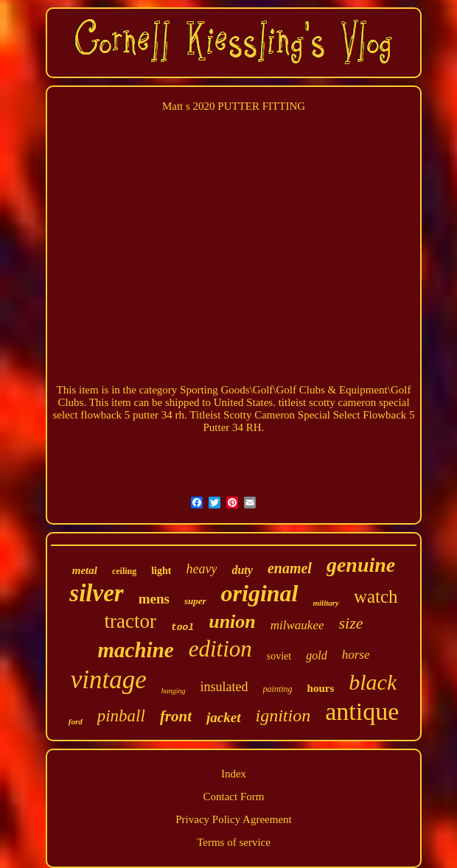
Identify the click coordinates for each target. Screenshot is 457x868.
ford (76, 721)
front (176, 716)
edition (220, 649)
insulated (224, 687)
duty (242, 570)
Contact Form (234, 797)
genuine (361, 565)
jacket (223, 717)
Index (234, 774)
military (325, 603)
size (350, 623)
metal (85, 570)
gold (316, 655)
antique (362, 711)
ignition (283, 715)
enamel (290, 568)
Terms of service (234, 842)
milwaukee (297, 625)
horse (356, 655)
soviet (279, 656)
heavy (201, 569)
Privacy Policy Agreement (233, 819)
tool (182, 627)
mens (154, 599)
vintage (109, 680)
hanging (174, 691)
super (195, 601)
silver (96, 593)
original (260, 593)
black (373, 682)
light (161, 571)
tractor (130, 621)
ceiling (124, 571)
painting (278, 689)
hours (321, 688)
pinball (121, 716)
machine (136, 650)
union (232, 622)
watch (376, 596)
